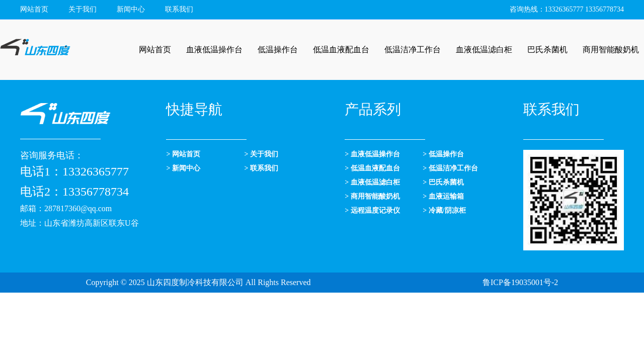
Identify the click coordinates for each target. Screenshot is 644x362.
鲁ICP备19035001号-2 (520, 282)
